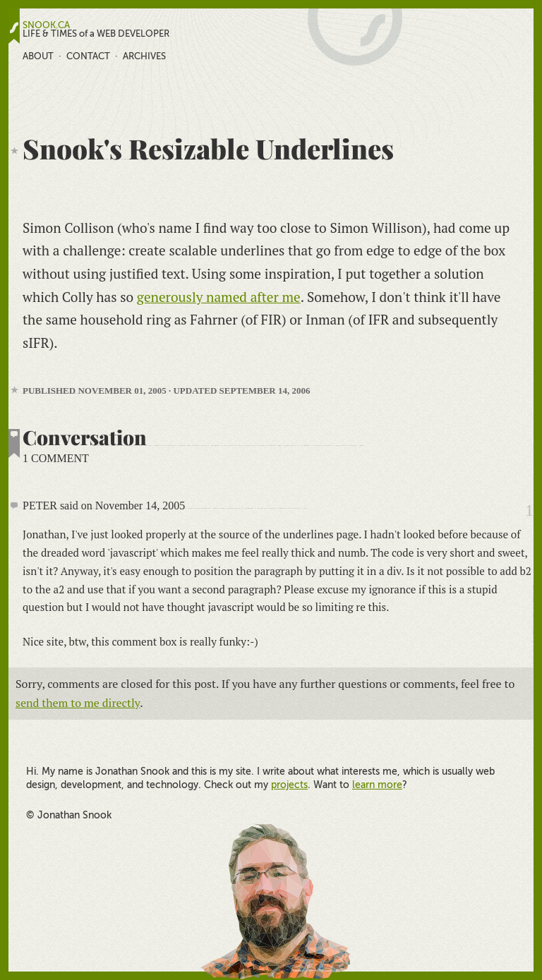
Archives (144, 56)
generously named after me (219, 297)
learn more (377, 785)
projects (289, 785)
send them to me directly (78, 703)
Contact (88, 56)
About (38, 56)
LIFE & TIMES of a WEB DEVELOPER (96, 34)
